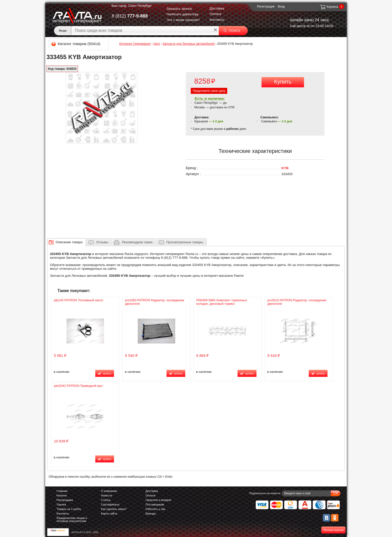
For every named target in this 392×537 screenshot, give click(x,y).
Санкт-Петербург (140, 6)
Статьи (106, 500)
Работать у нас (155, 509)
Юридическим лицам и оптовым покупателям (72, 519)
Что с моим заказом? (183, 20)
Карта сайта (109, 513)
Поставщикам (155, 504)
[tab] (67, 242)
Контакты (217, 20)
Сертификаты (110, 504)
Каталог (62, 495)
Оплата (215, 14)
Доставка (217, 8)
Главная (62, 491)
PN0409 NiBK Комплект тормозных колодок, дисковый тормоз (222, 302)
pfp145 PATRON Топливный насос (79, 300)
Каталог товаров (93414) (76, 44)
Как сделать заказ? (114, 509)
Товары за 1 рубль (69, 509)
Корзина (329, 7)
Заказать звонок (179, 9)
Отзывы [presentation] (102, 242)
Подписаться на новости (265, 493)
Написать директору (182, 14)
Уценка (61, 504)
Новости (107, 495)
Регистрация (266, 7)
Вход (281, 7)
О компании (109, 491)
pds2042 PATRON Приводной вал (78, 386)
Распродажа (65, 500)
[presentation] (69, 242)
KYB (285, 168)
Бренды (151, 513)
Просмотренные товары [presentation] (185, 242)
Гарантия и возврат (158, 500)
